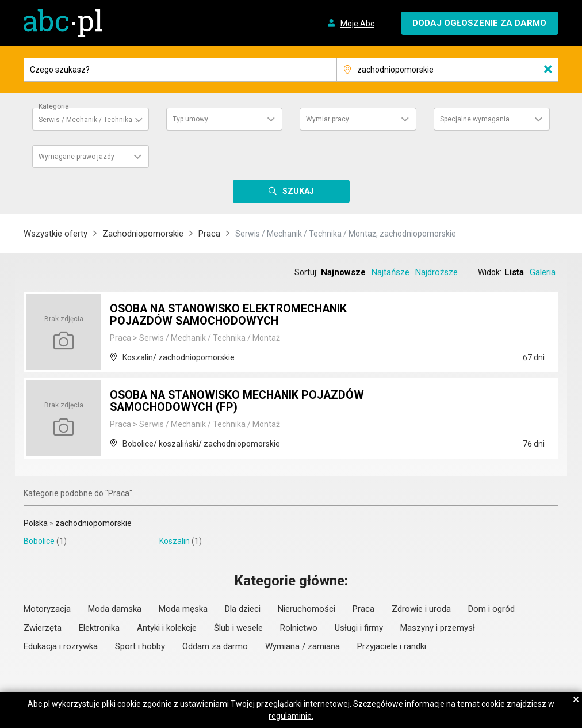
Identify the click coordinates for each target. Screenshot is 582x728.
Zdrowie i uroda (421, 609)
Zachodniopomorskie (143, 234)
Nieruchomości (307, 609)
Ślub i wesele (238, 628)
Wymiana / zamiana (303, 646)
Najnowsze (343, 272)
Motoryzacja (47, 609)
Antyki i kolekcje (167, 628)
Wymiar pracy (328, 119)
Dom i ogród (491, 609)
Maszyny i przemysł (438, 628)
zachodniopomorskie (93, 523)
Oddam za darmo (215, 646)
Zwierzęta (43, 628)
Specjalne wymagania (475, 119)
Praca (209, 234)
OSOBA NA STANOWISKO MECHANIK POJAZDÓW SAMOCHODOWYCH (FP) (241, 402)
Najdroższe (436, 272)
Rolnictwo (299, 628)
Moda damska (115, 609)
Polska (36, 523)
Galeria (543, 272)
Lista (514, 272)
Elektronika (99, 628)
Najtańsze (390, 272)
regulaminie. (291, 716)
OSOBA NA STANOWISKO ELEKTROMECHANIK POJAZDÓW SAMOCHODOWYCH (232, 315)
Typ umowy (190, 119)
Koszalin (175, 541)
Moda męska (183, 609)
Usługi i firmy (359, 628)
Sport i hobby (140, 646)
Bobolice (39, 541)
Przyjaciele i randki (392, 646)
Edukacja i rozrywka (61, 646)
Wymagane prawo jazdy (76, 157)
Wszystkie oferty (55, 234)
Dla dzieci (243, 609)
